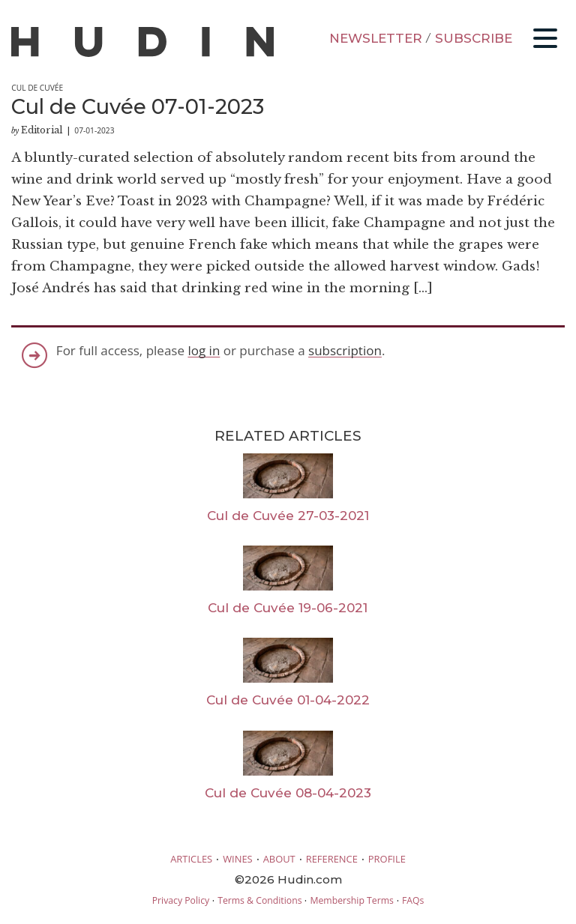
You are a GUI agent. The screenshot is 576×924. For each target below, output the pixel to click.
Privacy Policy (181, 900)
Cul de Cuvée (37, 88)
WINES (238, 859)
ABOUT (279, 859)
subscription (345, 350)
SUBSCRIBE (474, 38)
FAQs (413, 900)
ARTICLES (191, 859)
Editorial (42, 130)
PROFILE (387, 859)
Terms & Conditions (259, 900)
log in (204, 350)
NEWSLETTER (376, 38)
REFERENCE (332, 859)
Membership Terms (351, 900)
